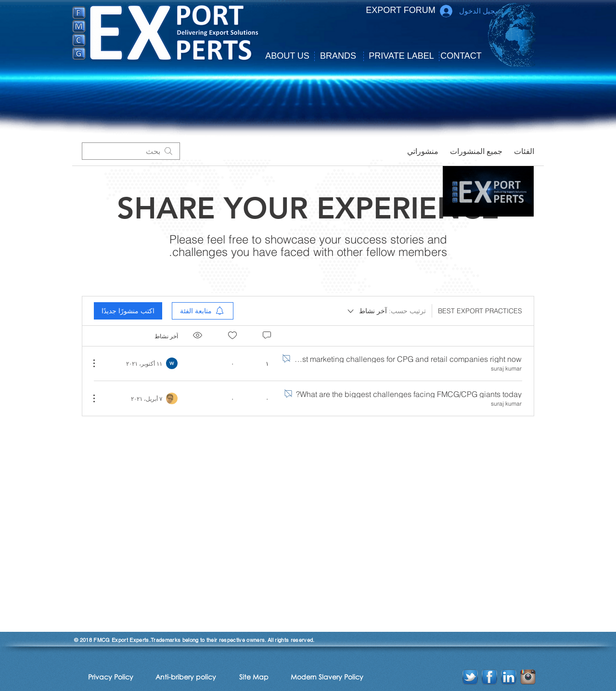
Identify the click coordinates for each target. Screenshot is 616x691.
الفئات (524, 151)
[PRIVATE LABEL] (401, 56)
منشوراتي (423, 151)
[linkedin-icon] (509, 677)
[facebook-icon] (489, 677)
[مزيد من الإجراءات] (99, 363)
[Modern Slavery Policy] (327, 677)
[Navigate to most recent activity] (147, 363)
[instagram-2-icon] (528, 677)
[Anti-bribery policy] (186, 677)
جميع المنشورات (476, 151)
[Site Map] (254, 677)
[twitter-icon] (470, 677)
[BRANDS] (338, 56)
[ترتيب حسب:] (386, 311)
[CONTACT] (461, 56)
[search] (131, 151)
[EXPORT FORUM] (401, 11)
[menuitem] (203, 311)
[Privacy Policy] (110, 677)
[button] (287, 56)
